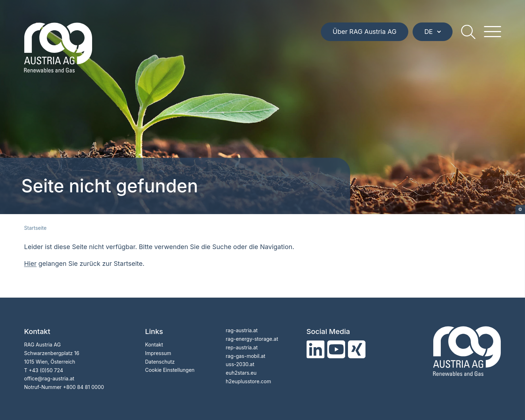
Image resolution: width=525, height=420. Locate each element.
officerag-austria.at (49, 378)
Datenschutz (160, 362)
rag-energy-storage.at (252, 339)
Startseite (36, 228)
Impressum (158, 353)
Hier (31, 264)
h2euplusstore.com (249, 381)
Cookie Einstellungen (170, 370)
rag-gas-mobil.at (246, 356)
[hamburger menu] (493, 32)
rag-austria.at (242, 330)
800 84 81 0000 (85, 387)
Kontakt (154, 345)
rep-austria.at (242, 347)
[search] (468, 32)
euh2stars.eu (241, 373)
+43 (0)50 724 (46, 370)
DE (433, 32)
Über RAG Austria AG (365, 32)
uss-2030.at (240, 364)
